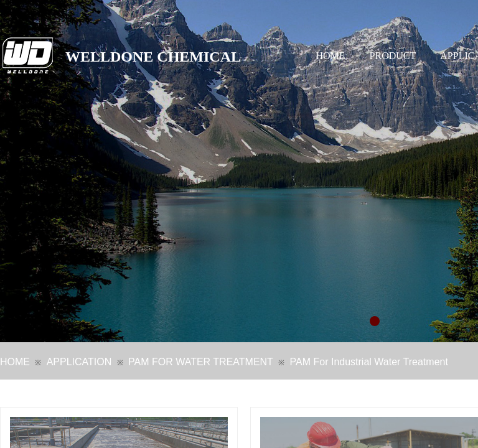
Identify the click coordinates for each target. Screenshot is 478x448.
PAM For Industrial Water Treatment (369, 362)
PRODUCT (393, 56)
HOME (331, 56)
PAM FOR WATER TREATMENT (201, 362)
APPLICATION (79, 362)
